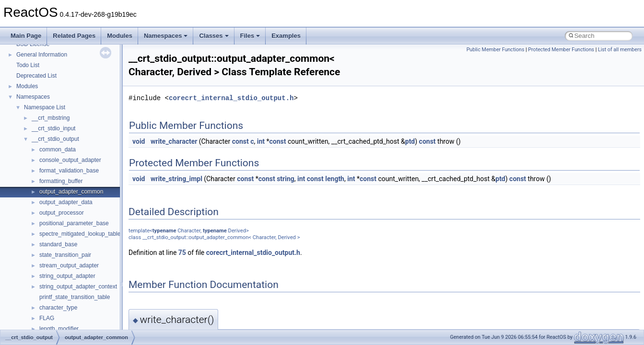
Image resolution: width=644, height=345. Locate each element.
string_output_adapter (67, 276)
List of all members (620, 50)
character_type (58, 308)
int (261, 141)
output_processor (62, 213)
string (286, 179)
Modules (120, 36)
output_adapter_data (66, 202)
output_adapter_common (71, 192)
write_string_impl (176, 179)
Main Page (26, 36)
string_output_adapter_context (78, 287)
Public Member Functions (496, 50)
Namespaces (166, 36)
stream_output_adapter (69, 265)
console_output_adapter (70, 160)
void (139, 141)
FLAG (47, 318)
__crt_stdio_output (55, 139)
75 (182, 253)
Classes (214, 36)
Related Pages (74, 36)
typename (164, 231)
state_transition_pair (65, 255)
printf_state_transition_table (75, 297)
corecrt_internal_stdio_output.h (231, 98)
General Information (42, 55)
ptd (410, 141)
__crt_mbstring (51, 118)
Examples (286, 36)
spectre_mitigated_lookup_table (80, 234)
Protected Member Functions (561, 50)
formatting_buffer (61, 181)
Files (250, 36)
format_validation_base (69, 171)
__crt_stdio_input (53, 128)
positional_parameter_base (74, 223)
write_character (174, 141)
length (335, 179)
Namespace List (45, 107)
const (240, 141)
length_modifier (59, 329)
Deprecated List (36, 76)
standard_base (58, 244)
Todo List (28, 65)
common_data (58, 149)
